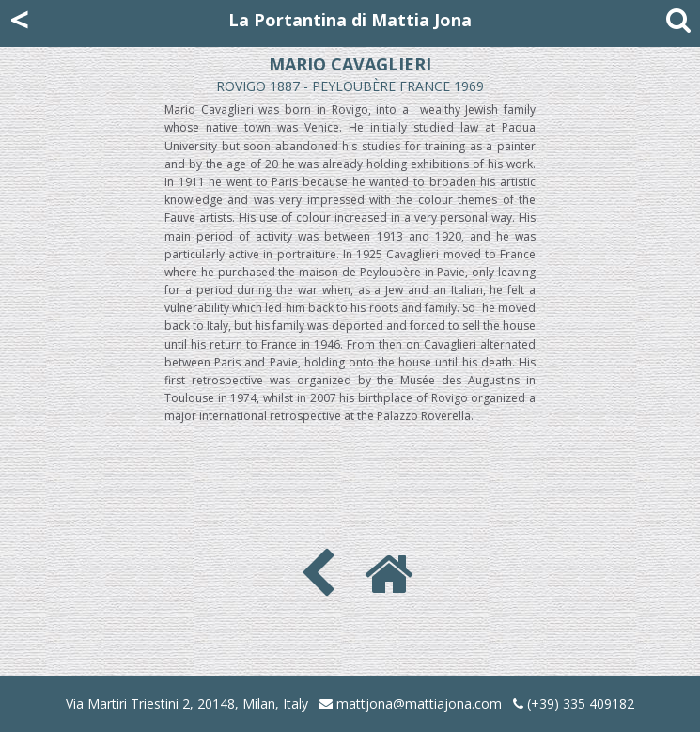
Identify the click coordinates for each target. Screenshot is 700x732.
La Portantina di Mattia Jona (350, 20)
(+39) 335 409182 (574, 703)
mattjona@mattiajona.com (419, 703)
